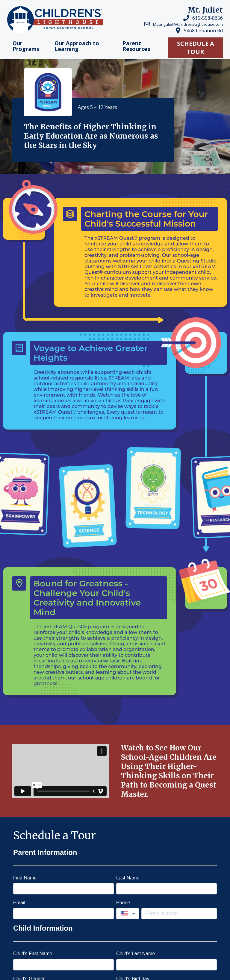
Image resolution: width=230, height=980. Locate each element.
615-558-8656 (208, 18)
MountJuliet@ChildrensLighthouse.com (188, 24)
